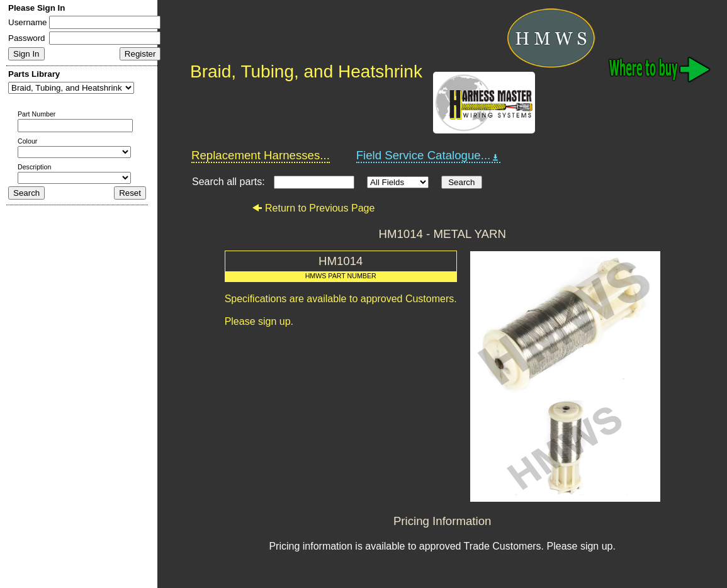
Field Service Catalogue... (429, 155)
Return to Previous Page (313, 208)
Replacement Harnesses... (261, 155)
